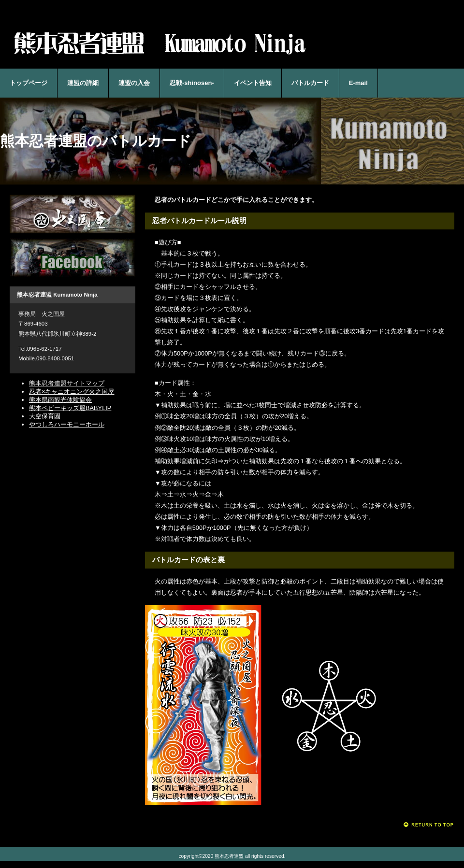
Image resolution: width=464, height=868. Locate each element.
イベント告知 (253, 83)
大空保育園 (45, 416)
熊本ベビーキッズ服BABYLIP (70, 408)
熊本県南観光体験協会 (60, 400)
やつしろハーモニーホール (67, 424)
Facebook (72, 257)
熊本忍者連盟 (159, 43)
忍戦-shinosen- (192, 83)
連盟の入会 (134, 83)
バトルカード (310, 83)
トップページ (29, 83)
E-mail (358, 83)
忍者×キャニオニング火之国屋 (72, 214)
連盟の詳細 (83, 83)
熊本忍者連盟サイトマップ (67, 383)
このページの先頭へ (429, 825)
